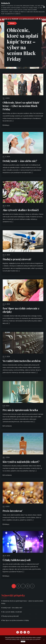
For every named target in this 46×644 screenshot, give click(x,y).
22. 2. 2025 (6, 357)
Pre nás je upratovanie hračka (20, 410)
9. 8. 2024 (6, 406)
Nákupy (12, 32)
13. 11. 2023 (6, 506)
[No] (44, 640)
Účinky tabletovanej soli (17, 560)
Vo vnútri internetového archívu (22, 361)
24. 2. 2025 (6, 255)
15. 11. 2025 (6, 98)
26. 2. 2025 (6, 206)
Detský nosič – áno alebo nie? (20, 161)
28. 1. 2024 (6, 457)
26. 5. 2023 (6, 556)
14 (28, 586)
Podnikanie (7, 426)
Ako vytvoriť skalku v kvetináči (21, 210)
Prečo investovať (13, 511)
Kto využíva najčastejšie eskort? (21, 462)
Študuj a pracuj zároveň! (17, 259)
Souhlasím (23, 642)
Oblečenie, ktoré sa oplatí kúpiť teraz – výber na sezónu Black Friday (23, 49)
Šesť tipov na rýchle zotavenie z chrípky (21, 310)
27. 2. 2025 (6, 157)
